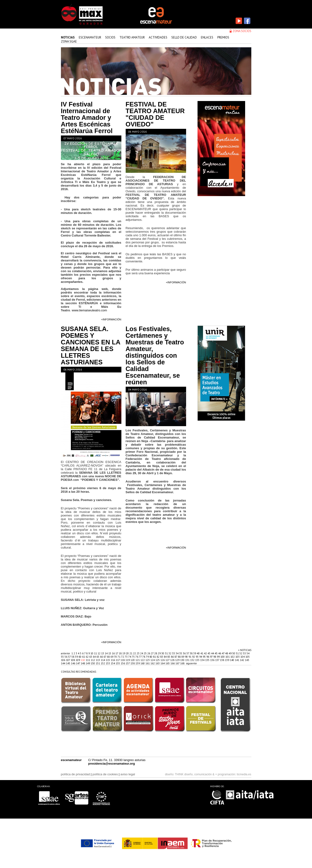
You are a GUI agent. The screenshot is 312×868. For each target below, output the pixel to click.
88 (180, 657)
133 (198, 660)
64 (95, 657)
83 (162, 657)
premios (223, 37)
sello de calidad (184, 37)
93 (197, 657)
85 (169, 657)
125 (158, 660)
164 (163, 663)
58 (73, 657)
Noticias (68, 37)
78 (144, 657)
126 (163, 660)
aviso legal (128, 774)
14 (106, 653)
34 (177, 653)
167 (178, 663)
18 (121, 653)
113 (98, 660)
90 (187, 657)
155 (118, 663)
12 (99, 653)
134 (203, 660)
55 (63, 657)
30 (163, 653)
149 (88, 663)
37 (188, 653)
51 (238, 653)
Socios (110, 37)
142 (242, 660)
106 (63, 660)
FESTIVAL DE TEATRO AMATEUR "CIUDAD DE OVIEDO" (155, 114)
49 (230, 653)
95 (205, 657)
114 (103, 660)
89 (183, 657)
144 (63, 663)
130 (183, 660)
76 (137, 657)
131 (188, 660)
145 (68, 663)
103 (238, 657)
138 (222, 660)
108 (73, 660)
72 (123, 657)
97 (212, 657)
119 (128, 660)
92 (194, 657)
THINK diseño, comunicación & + (196, 774)
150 (93, 663)
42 (206, 653)
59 (77, 657)
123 (148, 660)
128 (173, 660)
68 (109, 657)
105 (248, 657)
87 (176, 657)
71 (119, 657)
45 (216, 653)
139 (227, 660)
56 (66, 657)
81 (155, 657)
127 (168, 660)
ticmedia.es (244, 774)
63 (91, 657)
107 (68, 660)
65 (98, 657)
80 (151, 657)
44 (213, 653)
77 (141, 657)
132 (193, 660)
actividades (158, 37)
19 (124, 653)
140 (232, 660)
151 (98, 663)
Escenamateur (90, 37)
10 (92, 653)
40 (199, 653)
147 (78, 663)
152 (103, 663)
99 (219, 657)
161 (148, 663)
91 (190, 657)
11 (96, 653)
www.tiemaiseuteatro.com (89, 310)
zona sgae (69, 41)
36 (185, 653)
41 (202, 653)
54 (248, 653)
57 (70, 657)
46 (220, 653)
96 (208, 657)
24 (142, 653)
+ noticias (245, 650)
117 (118, 660)
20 (128, 653)
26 (149, 653)
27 (153, 653)
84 (166, 657)
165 (168, 663)
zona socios (242, 31)
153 (108, 663)
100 (223, 657)
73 (126, 657)
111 (88, 660)
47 (223, 653)
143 (247, 660)
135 (208, 660)
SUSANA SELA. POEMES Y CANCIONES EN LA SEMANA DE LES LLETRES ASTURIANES (91, 346)
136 (213, 660)
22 (135, 653)
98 (215, 657)
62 (87, 657)
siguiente (191, 663)
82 (158, 657)
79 (148, 657)
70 (116, 657)
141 (237, 660)
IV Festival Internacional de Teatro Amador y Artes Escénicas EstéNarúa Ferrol (87, 118)
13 (103, 653)
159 (138, 663)
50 (234, 653)
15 (110, 653)
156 (123, 663)
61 (84, 657)
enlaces (207, 37)
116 (113, 660)
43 (209, 653)
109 (78, 660)
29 (160, 653)
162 (153, 663)
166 (173, 663)
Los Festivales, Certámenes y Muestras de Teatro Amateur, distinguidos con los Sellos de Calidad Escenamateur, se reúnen (155, 356)
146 (73, 663)
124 (153, 660)
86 (173, 657)
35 (181, 653)
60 (80, 657)
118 (123, 660)
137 (218, 660)
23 (138, 653)
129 (178, 660)
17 (117, 653)
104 (243, 657)
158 (133, 663)
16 (114, 653)
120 (133, 660)
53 (245, 653)
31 (167, 653)
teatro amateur (132, 37)
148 (83, 663)
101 (228, 657)
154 (113, 663)
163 (158, 663)
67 (105, 657)
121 (138, 660)
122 (143, 660)
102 (233, 657)
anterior (65, 653)
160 (143, 663)
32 (170, 653)
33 (174, 653)
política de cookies (105, 774)
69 (112, 657)
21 (131, 653)
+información (111, 319)
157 (128, 663)
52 (241, 653)
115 (108, 660)
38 (191, 653)
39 (195, 653)
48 (227, 653)
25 (146, 653)
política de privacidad (75, 774)
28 (156, 653)
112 (93, 660)
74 (130, 657)
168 (183, 663)
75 (134, 657)
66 (102, 657)
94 (201, 657)
